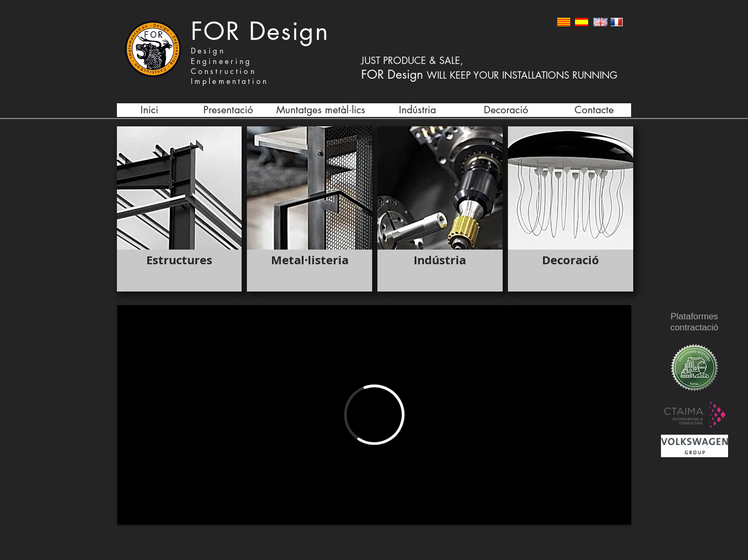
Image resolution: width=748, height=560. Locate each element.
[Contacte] (594, 110)
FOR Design (260, 31)
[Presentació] (229, 110)
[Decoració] (506, 110)
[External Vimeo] (374, 415)
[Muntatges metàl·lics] (321, 110)
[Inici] (150, 110)
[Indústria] (418, 110)
